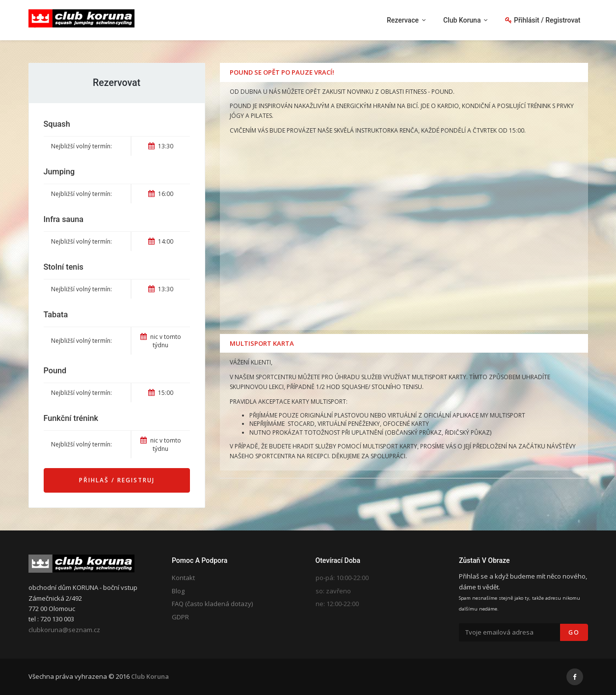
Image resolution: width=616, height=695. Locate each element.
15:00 (161, 393)
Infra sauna (64, 219)
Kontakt (183, 578)
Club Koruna (150, 676)
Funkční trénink (71, 418)
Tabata (56, 315)
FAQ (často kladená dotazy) (212, 604)
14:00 (161, 241)
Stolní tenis (64, 267)
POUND (442, 92)
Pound (55, 371)
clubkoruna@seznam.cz (64, 630)
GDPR (180, 617)
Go (574, 632)
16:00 (161, 194)
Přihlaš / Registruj (117, 480)
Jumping (59, 172)
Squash (57, 124)
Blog (178, 591)
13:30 (161, 146)
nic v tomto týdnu (161, 341)
